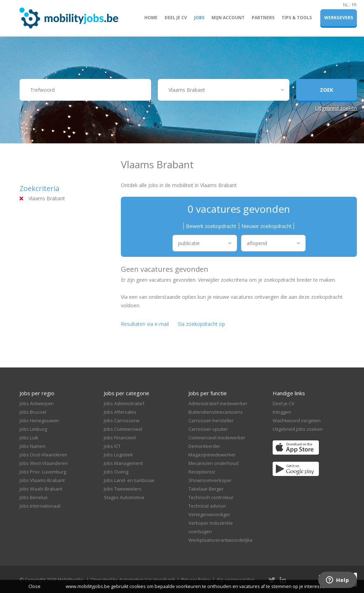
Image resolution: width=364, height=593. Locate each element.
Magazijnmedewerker (212, 455)
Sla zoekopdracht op (201, 324)
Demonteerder (204, 446)
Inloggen (282, 412)
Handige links (289, 393)
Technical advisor (207, 506)
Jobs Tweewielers (123, 489)
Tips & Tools (297, 18)
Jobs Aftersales (120, 412)
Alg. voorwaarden (235, 579)
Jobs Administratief (124, 403)
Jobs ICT (112, 446)
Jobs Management (123, 463)
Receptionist (202, 472)
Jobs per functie (208, 393)
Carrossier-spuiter (208, 429)
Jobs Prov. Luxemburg (43, 472)
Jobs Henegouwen (39, 420)
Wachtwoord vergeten (297, 420)
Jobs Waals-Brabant (41, 489)
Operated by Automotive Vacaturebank (133, 579)
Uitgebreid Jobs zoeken (298, 429)
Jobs (199, 18)
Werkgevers (339, 18)
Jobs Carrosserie (122, 420)
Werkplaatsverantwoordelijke (221, 540)
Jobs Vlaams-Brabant (42, 480)
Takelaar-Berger (206, 489)
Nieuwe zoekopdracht (267, 226)
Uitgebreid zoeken (336, 108)
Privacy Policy (196, 579)
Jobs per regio (37, 393)
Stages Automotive (124, 497)
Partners (263, 18)
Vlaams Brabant (47, 198)
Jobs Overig (116, 472)
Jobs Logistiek (118, 455)
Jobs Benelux (34, 497)
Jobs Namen (33, 446)
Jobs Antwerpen (37, 403)
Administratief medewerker (218, 403)
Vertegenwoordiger (209, 514)
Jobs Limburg (33, 429)
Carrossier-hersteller (211, 420)
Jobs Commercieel (123, 429)
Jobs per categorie (127, 393)
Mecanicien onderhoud (213, 463)
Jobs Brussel (33, 412)
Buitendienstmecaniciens (216, 412)
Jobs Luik (29, 438)
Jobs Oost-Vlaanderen (43, 455)
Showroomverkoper (210, 480)
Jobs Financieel (120, 438)
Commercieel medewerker (217, 438)
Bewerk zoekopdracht (211, 226)
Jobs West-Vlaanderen (44, 463)
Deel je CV (176, 18)
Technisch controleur (211, 497)
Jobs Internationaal (40, 506)
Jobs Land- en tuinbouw (129, 480)
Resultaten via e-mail (145, 324)
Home (151, 18)
